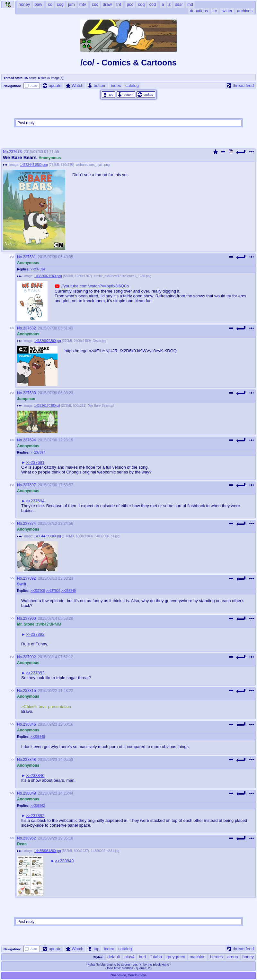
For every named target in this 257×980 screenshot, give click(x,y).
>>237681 (35, 462)
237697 (30, 485)
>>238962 (38, 806)
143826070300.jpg (48, 341)
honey (248, 957)
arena (232, 957)
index (116, 85)
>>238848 (38, 737)
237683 (30, 393)
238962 (30, 838)
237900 (30, 618)
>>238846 (35, 775)
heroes (217, 957)
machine (198, 957)
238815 (30, 691)
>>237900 (38, 591)
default (114, 957)
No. (6, 152)
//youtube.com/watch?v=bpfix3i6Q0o (95, 286)
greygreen (176, 957)
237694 (30, 440)
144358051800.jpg (48, 851)
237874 (30, 524)
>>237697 (38, 452)
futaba (156, 957)
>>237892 (35, 634)
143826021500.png (48, 276)
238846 (30, 724)
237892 (30, 578)
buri (142, 957)
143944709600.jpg (48, 536)
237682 (30, 328)
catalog (132, 85)
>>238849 (69, 591)
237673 (15, 152)
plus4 (129, 957)
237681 (30, 257)
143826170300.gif (47, 406)
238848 (30, 760)
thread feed (240, 85)
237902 (30, 657)
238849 (30, 793)
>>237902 (53, 591)
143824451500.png (34, 165)
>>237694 (38, 269)
